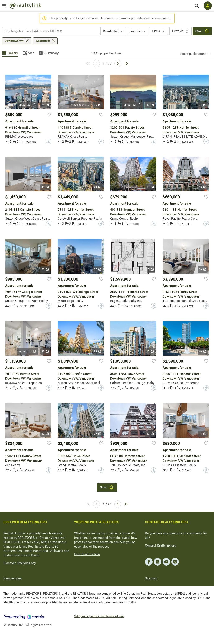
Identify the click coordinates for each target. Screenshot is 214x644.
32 (98, 352)
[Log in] (208, 6)
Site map (151, 578)
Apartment (43, 41)
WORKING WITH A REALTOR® (97, 522)
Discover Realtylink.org (19, 563)
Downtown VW (14, 41)
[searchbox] (48, 31)
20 (45, 269)
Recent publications (192, 54)
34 (203, 105)
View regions (12, 578)
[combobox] (51, 31)
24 (45, 105)
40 (150, 105)
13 (150, 187)
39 (45, 352)
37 (45, 434)
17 (150, 352)
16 (203, 434)
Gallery (13, 53)
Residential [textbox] (111, 31)
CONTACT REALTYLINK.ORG (166, 522)
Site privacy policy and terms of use (99, 616)
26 (98, 269)
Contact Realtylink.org (160, 545)
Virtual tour (28, 105)
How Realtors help (87, 554)
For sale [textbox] (135, 31)
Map (31, 53)
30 (98, 105)
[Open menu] (4, 6)
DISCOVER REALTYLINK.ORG (25, 522)
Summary (52, 53)
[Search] (197, 6)
